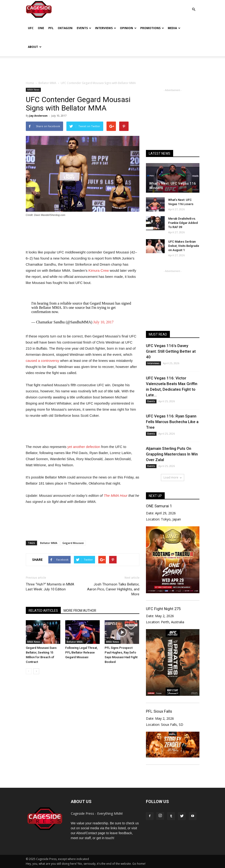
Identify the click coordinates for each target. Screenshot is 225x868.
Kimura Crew (98, 270)
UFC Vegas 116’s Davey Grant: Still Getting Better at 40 (171, 351)
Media (174, 28)
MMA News (33, 90)
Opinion (128, 28)
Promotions (152, 28)
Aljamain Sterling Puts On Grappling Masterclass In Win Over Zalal (172, 454)
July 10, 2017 (103, 322)
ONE (41, 28)
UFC (31, 28)
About (35, 47)
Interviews (106, 28)
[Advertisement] (113, 67)
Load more (173, 477)
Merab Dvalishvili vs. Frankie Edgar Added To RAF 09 (183, 223)
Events (84, 28)
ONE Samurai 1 (159, 506)
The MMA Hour (116, 495)
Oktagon (65, 28)
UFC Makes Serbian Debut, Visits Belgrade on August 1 (184, 246)
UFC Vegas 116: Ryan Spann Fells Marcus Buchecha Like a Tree (172, 422)
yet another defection (84, 447)
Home (30, 83)
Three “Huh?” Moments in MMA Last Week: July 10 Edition (50, 587)
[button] (194, 6)
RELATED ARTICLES (43, 611)
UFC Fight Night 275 (163, 609)
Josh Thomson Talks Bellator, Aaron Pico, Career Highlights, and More (113, 589)
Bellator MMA (49, 543)
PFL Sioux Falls (159, 711)
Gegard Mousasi (73, 543)
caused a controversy (43, 361)
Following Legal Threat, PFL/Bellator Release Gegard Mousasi (81, 652)
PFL (51, 28)
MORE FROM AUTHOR (80, 611)
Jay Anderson (38, 116)
